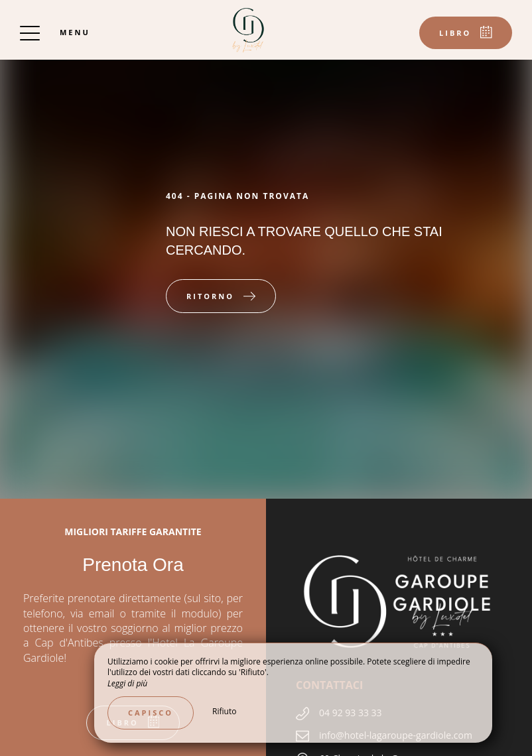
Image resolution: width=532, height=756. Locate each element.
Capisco (151, 713)
